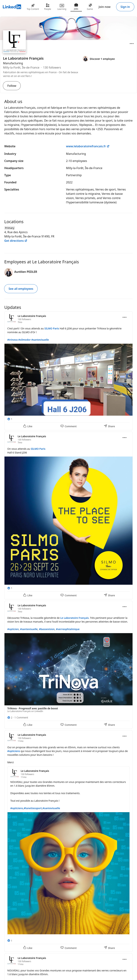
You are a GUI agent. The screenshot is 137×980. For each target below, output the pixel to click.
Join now (105, 7)
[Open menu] (132, 44)
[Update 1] (68, 371)
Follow (12, 86)
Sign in (125, 7)
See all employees (21, 289)
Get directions (16, 241)
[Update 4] (68, 841)
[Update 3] (68, 665)
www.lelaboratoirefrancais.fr (88, 146)
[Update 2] (68, 516)
